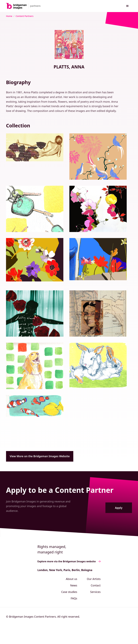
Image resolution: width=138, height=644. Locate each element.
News (74, 585)
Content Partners (24, 16)
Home (9, 16)
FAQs (74, 598)
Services (95, 592)
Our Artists (94, 579)
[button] (127, 6)
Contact (96, 585)
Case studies (69, 592)
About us (71, 579)
